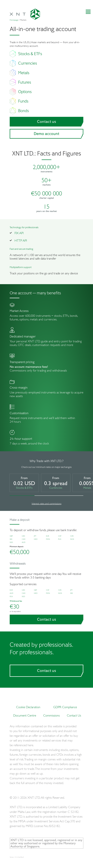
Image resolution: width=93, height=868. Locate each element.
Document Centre (25, 715)
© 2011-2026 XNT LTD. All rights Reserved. (37, 798)
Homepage (14, 20)
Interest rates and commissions (47, 503)
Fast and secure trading (21, 249)
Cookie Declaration (28, 707)
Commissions (51, 715)
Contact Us (74, 715)
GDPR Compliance (65, 707)
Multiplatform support (21, 267)
